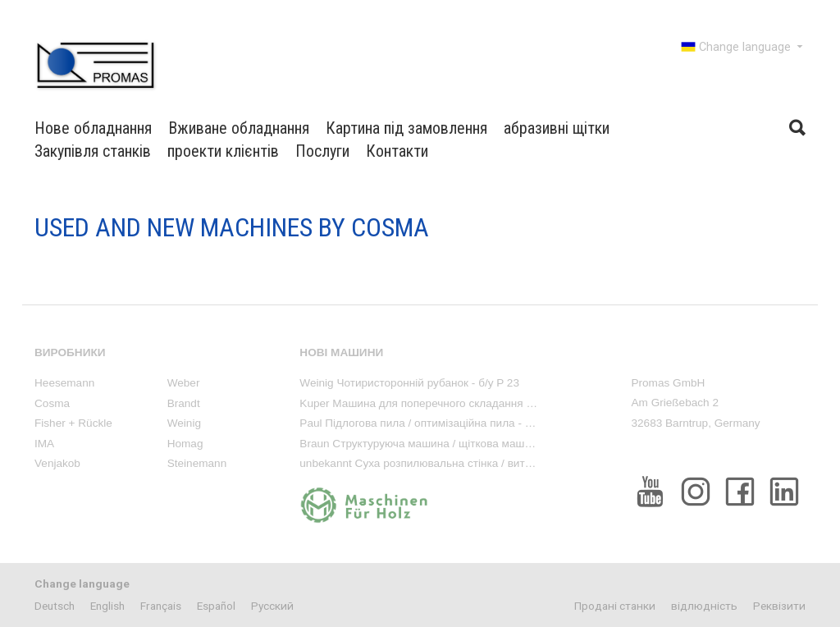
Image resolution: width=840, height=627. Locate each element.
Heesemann (64, 383)
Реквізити (779, 606)
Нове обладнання (93, 128)
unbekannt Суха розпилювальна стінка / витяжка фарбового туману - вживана (500, 463)
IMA (44, 444)
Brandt (184, 403)
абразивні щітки (557, 128)
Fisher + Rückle (73, 423)
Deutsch (55, 606)
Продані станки (615, 606)
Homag (185, 444)
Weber (184, 383)
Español (216, 606)
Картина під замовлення (406, 128)
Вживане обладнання (239, 128)
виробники (70, 352)
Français (161, 606)
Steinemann (197, 463)
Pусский (272, 606)
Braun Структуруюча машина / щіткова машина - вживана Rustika (468, 444)
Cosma (52, 403)
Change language (743, 47)
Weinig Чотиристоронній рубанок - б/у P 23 (409, 383)
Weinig (184, 423)
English (107, 606)
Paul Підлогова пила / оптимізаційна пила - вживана (434, 423)
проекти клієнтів (223, 151)
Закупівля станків (93, 151)
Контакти (397, 151)
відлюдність (704, 606)
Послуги (322, 151)
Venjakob (57, 463)
